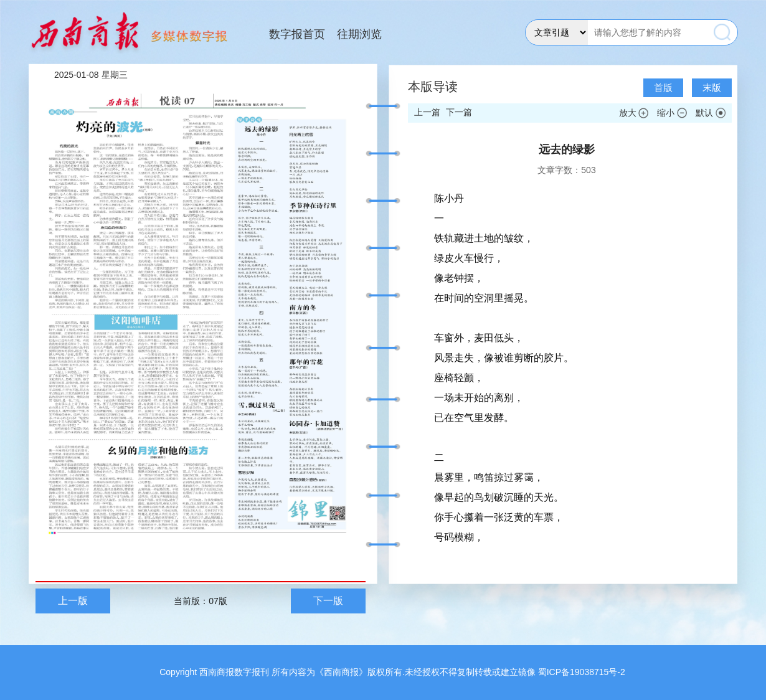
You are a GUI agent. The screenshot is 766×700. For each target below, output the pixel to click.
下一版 (328, 601)
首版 (663, 87)
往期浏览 (359, 34)
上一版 (73, 601)
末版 (712, 87)
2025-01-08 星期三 (91, 75)
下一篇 (459, 112)
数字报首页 (297, 34)
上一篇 (427, 112)
